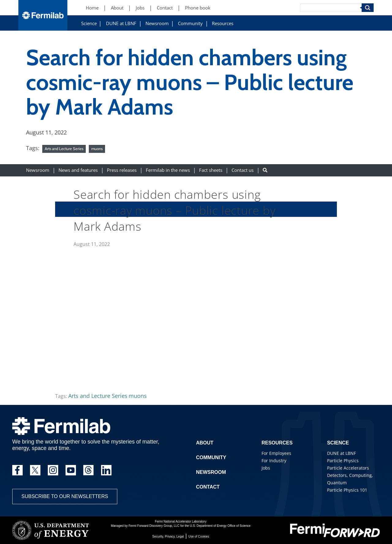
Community (190, 23)
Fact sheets (211, 170)
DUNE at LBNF (121, 23)
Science (89, 23)
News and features (78, 170)
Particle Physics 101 (347, 490)
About (205, 443)
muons (97, 149)
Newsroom (157, 23)
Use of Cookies (199, 536)
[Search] (331, 8)
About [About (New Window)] (117, 8)
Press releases (122, 170)
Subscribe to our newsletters (65, 496)
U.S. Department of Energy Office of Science (220, 526)
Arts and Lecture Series (64, 149)
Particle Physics (343, 461)
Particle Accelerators (348, 468)
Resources (223, 23)
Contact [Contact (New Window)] (165, 8)
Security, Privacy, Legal (168, 536)
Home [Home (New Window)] (92, 8)
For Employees (276, 453)
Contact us (243, 170)
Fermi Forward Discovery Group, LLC (154, 526)
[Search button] (265, 170)
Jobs (266, 468)
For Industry (274, 461)
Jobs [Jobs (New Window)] (140, 8)
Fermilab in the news (168, 170)
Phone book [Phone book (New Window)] (198, 8)
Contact (208, 487)
